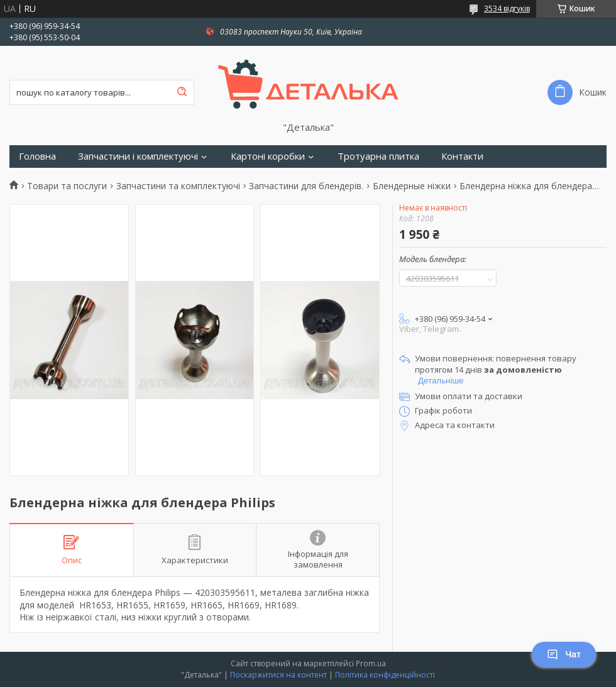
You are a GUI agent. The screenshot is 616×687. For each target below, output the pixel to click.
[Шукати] (182, 92)
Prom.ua (371, 663)
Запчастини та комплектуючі (178, 186)
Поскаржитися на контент (278, 675)
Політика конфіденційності (385, 675)
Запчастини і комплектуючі (138, 156)
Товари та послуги (67, 186)
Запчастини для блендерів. (306, 186)
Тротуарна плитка (378, 156)
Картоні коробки (268, 156)
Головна (37, 156)
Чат (564, 654)
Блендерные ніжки (412, 186)
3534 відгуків (507, 8)
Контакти (462, 156)
